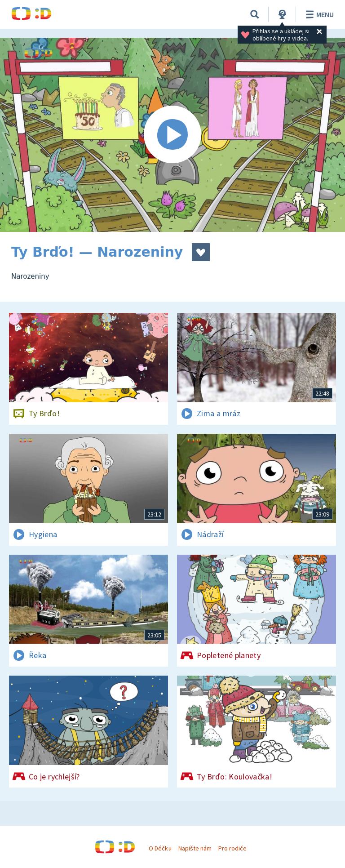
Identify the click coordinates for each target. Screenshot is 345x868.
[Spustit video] (172, 135)
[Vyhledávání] (255, 14)
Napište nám (195, 848)
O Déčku (160, 848)
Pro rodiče (232, 848)
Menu (318, 14)
